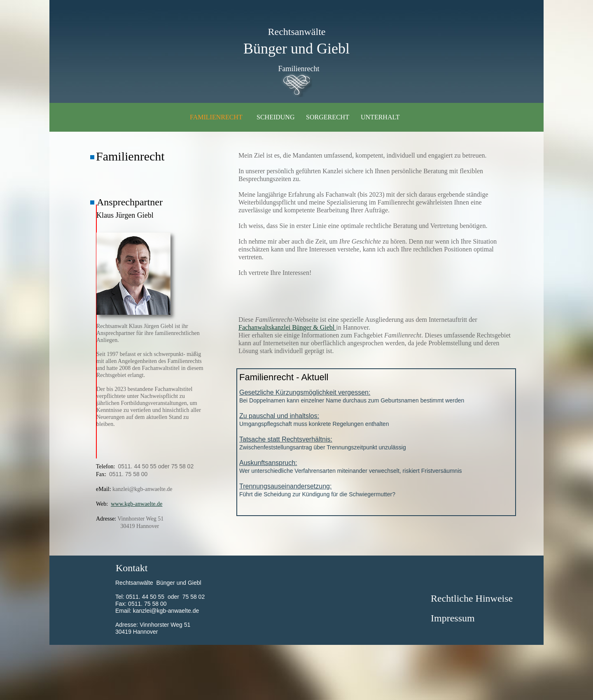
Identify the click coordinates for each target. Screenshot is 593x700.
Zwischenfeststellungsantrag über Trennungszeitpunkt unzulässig (376, 443)
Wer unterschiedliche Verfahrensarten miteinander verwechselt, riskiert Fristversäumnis (376, 466)
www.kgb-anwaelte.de (137, 504)
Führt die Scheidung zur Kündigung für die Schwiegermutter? (376, 490)
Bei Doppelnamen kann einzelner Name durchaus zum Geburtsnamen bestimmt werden (376, 396)
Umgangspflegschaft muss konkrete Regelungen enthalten (376, 419)
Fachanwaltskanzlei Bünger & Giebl (287, 327)
